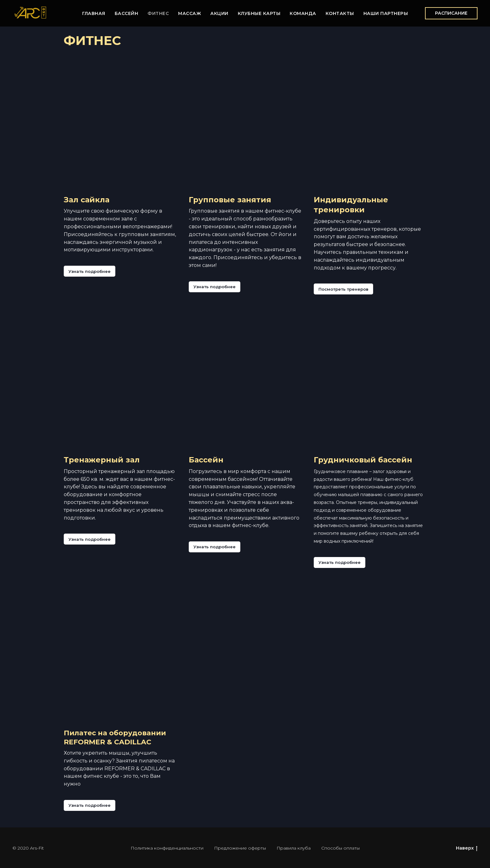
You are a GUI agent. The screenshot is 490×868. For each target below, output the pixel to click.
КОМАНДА (303, 13)
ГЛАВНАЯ (94, 13)
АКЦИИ (219, 13)
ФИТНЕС (158, 13)
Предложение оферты (240, 848)
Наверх (467, 848)
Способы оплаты (340, 848)
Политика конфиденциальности (167, 848)
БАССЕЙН (127, 13)
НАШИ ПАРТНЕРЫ (386, 13)
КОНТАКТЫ (340, 13)
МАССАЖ (190, 13)
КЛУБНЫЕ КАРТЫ (259, 13)
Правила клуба (294, 848)
